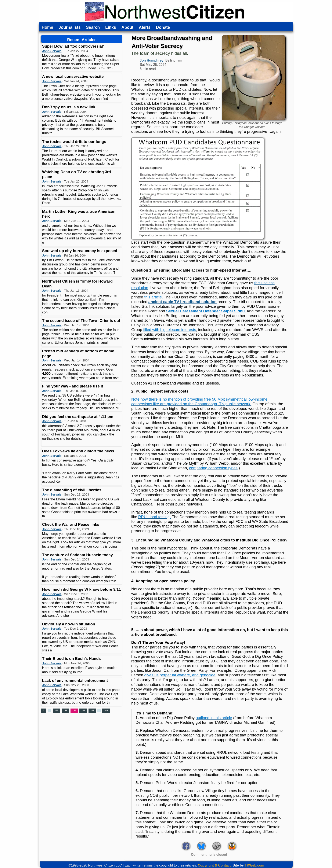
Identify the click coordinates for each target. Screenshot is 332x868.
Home (47, 27)
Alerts (145, 27)
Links (111, 27)
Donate (163, 27)
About (127, 27)
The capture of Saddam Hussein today (77, 555)
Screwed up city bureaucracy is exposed (80, 251)
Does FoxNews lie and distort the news (78, 451)
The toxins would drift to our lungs (74, 142)
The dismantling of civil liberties (72, 490)
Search (93, 27)
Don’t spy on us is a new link (69, 107)
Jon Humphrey (152, 60)
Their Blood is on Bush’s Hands (71, 659)
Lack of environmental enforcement (75, 681)
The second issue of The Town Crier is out (81, 321)
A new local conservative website (73, 76)
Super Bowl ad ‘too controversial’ (73, 46)
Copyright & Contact (214, 865)
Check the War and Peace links (71, 524)
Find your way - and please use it (73, 386)
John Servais (52, 51)
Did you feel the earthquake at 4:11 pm (78, 417)
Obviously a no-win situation (69, 624)
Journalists (70, 27)
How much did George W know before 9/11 (82, 589)
